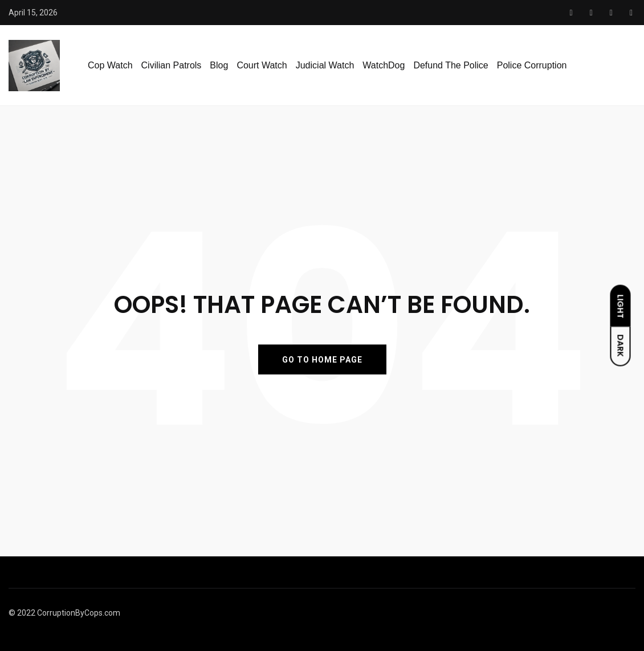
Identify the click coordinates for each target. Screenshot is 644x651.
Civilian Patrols (172, 65)
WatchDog (384, 65)
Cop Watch (110, 65)
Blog (219, 65)
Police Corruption (532, 65)
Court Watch (262, 65)
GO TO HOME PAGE (322, 359)
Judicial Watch (325, 65)
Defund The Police (451, 65)
